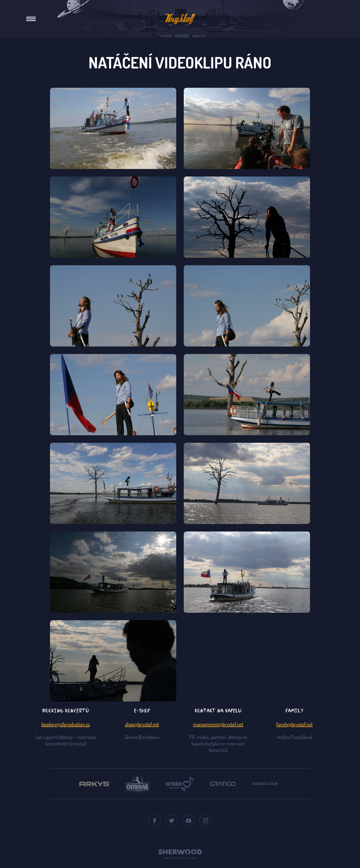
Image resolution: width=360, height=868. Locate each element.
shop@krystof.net (142, 724)
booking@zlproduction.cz (66, 724)
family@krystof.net (294, 724)
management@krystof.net (218, 724)
